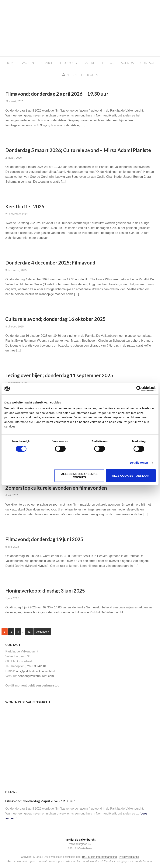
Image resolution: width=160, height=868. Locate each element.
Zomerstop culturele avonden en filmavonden (56, 488)
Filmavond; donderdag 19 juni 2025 (44, 539)
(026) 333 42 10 (35, 666)
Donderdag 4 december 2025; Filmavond (50, 263)
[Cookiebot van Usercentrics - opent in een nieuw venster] (139, 389)
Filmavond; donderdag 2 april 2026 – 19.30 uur (57, 94)
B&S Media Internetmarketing (99, 857)
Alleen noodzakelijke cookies (79, 475)
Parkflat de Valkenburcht (84, 16)
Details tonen (139, 463)
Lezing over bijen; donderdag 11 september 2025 (59, 375)
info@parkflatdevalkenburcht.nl (35, 671)
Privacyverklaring (129, 857)
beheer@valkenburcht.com (36, 676)
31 (29, 632)
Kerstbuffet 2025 (25, 206)
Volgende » (42, 632)
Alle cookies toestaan (131, 476)
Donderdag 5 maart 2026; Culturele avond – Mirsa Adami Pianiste (78, 150)
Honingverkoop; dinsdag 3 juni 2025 (45, 591)
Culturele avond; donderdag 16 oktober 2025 (55, 319)
